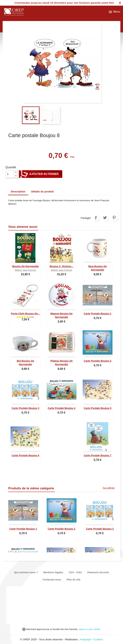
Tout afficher (109, 488)
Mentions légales (53, 572)
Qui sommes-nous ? (26, 572)
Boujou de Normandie (25, 266)
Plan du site (74, 580)
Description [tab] (18, 191)
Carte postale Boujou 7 (98, 455)
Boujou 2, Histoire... (61, 266)
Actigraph (86, 639)
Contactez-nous (52, 580)
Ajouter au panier (41, 174)
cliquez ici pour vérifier (89, 629)
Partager (96, 218)
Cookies (98, 639)
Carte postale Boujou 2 (98, 361)
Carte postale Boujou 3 (25, 408)
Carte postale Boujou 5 (98, 408)
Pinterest (114, 218)
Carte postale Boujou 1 (98, 314)
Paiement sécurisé (98, 572)
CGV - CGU (75, 572)
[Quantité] (10, 174)
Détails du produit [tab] (42, 191)
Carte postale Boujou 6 (25, 455)
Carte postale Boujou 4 (62, 408)
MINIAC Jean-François (25, 270)
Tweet (105, 218)
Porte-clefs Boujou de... (26, 314)
